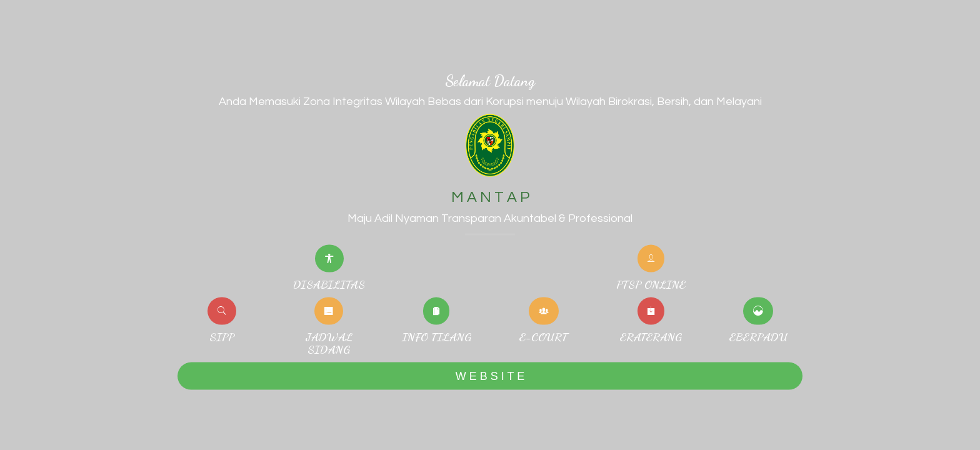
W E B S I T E (490, 376)
